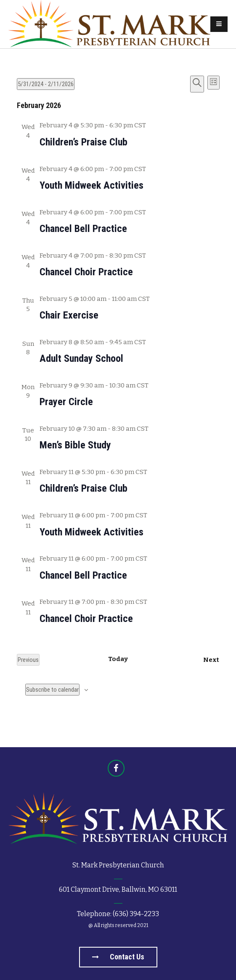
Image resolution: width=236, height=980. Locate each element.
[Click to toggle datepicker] (46, 84)
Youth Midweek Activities (91, 185)
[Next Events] (211, 660)
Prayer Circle (66, 402)
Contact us (118, 957)
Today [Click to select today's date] (118, 659)
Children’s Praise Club (84, 142)
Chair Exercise (69, 315)
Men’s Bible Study (75, 445)
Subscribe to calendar (52, 690)
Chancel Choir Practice (86, 272)
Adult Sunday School (81, 358)
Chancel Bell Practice (83, 229)
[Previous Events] (28, 660)
